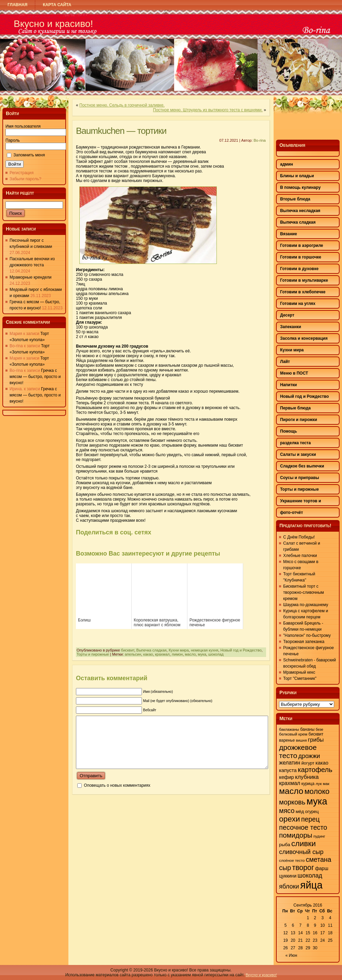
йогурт (308, 763)
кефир (286, 777)
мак (326, 784)
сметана (318, 859)
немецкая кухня (205, 650)
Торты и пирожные (93, 654)
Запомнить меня (29, 155)
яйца (311, 885)
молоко (317, 791)
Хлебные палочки (300, 556)
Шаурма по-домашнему (306, 605)
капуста (288, 770)
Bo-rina (260, 140)
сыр (285, 868)
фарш (321, 868)
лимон (177, 654)
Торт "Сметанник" (300, 678)
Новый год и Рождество (241, 650)
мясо (287, 811)
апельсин (133, 654)
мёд (300, 811)
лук (319, 784)
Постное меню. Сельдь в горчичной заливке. (122, 105)
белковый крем (293, 734)
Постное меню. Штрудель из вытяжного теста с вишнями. (208, 110)
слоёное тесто (292, 860)
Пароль (13, 140)
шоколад (216, 654)
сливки (304, 844)
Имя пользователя (23, 126)
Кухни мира (179, 650)
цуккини (288, 876)
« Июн (291, 955)
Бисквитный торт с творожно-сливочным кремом (304, 592)
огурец (312, 811)
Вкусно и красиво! (53, 24)
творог (303, 868)
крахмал (162, 654)
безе (319, 729)
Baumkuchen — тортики (121, 131)
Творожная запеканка (304, 642)
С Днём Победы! (299, 537)
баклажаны (289, 729)
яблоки (289, 886)
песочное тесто (303, 827)
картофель (315, 770)
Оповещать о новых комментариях (117, 796)
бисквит (128, 650)
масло (190, 654)
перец (310, 819)
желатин (290, 763)
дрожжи (309, 756)
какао (148, 654)
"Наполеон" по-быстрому (307, 635)
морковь (292, 802)
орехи (290, 819)
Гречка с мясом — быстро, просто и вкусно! (35, 377)
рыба (285, 845)
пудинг (319, 836)
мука (202, 654)
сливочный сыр (301, 852)
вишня (301, 740)
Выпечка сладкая (152, 650)
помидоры (296, 835)
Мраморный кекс (299, 672)
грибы (316, 740)
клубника (307, 777)
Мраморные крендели (30, 277)
